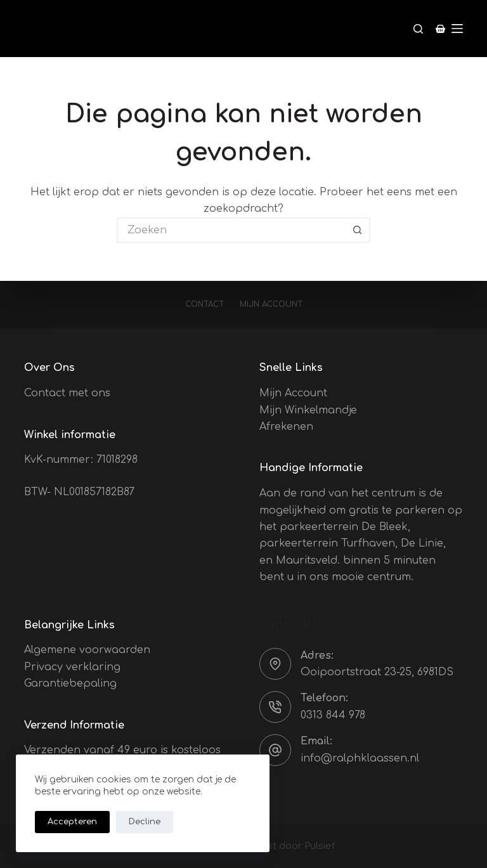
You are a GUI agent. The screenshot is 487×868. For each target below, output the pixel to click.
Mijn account (271, 304)
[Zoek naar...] (231, 230)
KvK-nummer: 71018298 (81, 460)
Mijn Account (293, 393)
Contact (205, 304)
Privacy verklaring (72, 667)
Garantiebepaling (70, 683)
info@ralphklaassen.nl (360, 758)
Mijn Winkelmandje (308, 410)
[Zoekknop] (358, 230)
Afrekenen (286, 427)
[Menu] (457, 29)
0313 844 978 (333, 715)
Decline (145, 822)
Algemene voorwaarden (87, 650)
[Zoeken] (418, 29)
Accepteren (72, 822)
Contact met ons (67, 393)
